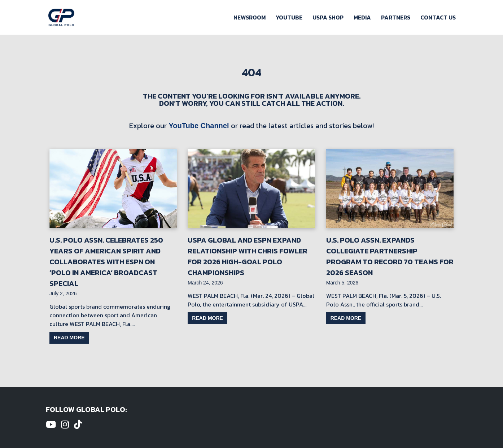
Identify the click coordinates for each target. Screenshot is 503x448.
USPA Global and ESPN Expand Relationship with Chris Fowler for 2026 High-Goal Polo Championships (248, 256)
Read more (69, 338)
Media (362, 17)
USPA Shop (328, 17)
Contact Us (438, 17)
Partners (396, 17)
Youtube (289, 17)
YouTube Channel (199, 126)
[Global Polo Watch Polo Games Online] (61, 17)
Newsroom (250, 17)
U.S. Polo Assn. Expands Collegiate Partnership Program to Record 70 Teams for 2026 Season (390, 256)
